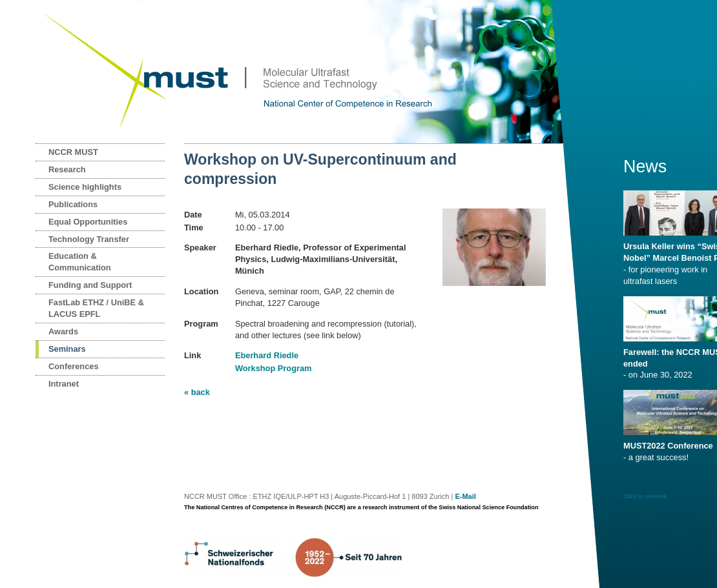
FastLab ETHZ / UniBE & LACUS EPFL (96, 308)
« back (197, 392)
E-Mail (465, 496)
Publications (73, 204)
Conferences (74, 366)
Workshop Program (274, 368)
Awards (63, 331)
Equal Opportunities (88, 222)
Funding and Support (90, 285)
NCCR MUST (73, 152)
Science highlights (85, 187)
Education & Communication (80, 262)
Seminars (67, 349)
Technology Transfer (89, 239)
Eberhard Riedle (267, 355)
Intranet (64, 384)
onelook (656, 496)
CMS (630, 496)
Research (67, 169)
